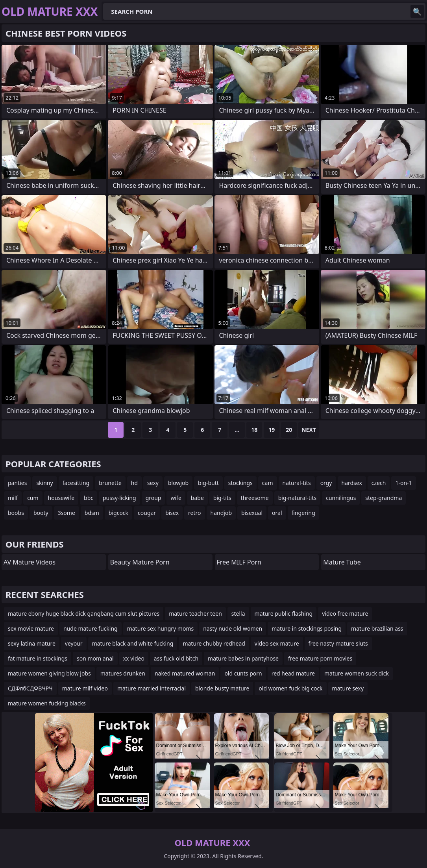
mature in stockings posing (307, 628)
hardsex (352, 483)
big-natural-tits (297, 498)
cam (268, 483)
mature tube (342, 562)
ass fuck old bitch (176, 658)
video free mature (345, 614)
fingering (303, 513)
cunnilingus (341, 498)
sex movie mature (31, 628)
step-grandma (384, 498)
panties (17, 483)
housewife (61, 498)
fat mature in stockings (38, 658)
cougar (147, 513)
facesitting (76, 483)
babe (197, 498)
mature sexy (348, 688)
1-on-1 (403, 483)
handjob (221, 513)
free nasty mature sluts (338, 643)
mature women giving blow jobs (49, 673)
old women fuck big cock (290, 688)
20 (289, 430)
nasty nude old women (233, 628)
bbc (89, 498)
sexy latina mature (32, 643)
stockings (240, 483)
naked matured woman (185, 673)
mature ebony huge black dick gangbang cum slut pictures (84, 614)
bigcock (118, 513)
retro (194, 513)
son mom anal (95, 658)
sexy (153, 483)
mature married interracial (152, 688)
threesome (255, 498)
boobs (16, 513)
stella (238, 614)
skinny (44, 483)
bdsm (92, 513)
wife (176, 498)
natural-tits (297, 483)
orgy (326, 483)
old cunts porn (243, 673)
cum (33, 498)
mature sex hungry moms (161, 628)
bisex (172, 513)
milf (13, 498)
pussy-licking (119, 498)
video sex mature (277, 643)
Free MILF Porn (239, 562)
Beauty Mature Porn (140, 562)
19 (272, 430)
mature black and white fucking (133, 643)
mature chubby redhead (214, 643)
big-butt (208, 483)
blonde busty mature (222, 688)
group (153, 498)
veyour (74, 643)
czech (379, 483)
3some (67, 513)
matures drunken (123, 673)
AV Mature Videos (30, 562)
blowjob (178, 483)
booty (41, 513)
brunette (110, 483)
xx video (134, 658)
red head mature (293, 673)
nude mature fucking (91, 628)
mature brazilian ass (377, 628)
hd (134, 483)
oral (277, 513)
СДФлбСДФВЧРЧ (30, 688)
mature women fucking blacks (47, 703)
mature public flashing (284, 614)
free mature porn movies (320, 658)
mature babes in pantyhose (243, 658)
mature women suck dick (357, 673)
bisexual (252, 513)
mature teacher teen (195, 614)
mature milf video (85, 688)
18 (254, 430)
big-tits (222, 498)
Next (309, 430)
